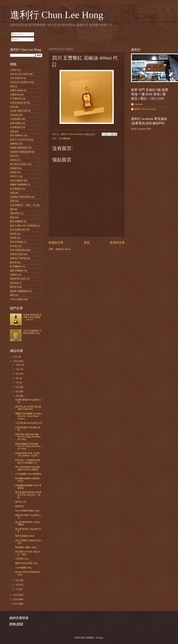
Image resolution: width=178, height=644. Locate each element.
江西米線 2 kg (22, 559)
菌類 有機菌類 (17, 221)
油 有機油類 (64, 139)
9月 (18, 374)
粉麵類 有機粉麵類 (19, 185)
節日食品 (14, 246)
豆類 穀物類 (16, 119)
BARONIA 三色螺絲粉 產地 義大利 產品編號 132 (28, 461)
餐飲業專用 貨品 (18, 279)
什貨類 (13, 70)
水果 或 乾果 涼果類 (19, 74)
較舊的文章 (117, 243)
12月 (18, 365)
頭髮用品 (14, 275)
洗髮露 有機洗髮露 (19, 148)
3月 (18, 580)
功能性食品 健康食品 (20, 82)
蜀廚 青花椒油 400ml (25, 536)
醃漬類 (13, 262)
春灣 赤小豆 (21, 502)
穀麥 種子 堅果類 (18, 258)
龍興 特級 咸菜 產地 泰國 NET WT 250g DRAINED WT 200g (28, 437)
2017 (16, 604)
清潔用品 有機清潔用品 (21, 197)
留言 (15, 39)
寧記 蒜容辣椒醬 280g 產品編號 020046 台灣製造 (28, 468)
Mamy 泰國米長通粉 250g (27, 511)
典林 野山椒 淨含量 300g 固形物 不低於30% (28, 408)
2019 (16, 595)
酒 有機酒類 (16, 189)
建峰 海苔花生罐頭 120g (26, 563)
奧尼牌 (13, 238)
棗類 (12, 209)
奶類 (12, 86)
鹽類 (12, 295)
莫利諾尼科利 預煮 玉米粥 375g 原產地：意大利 (27, 454)
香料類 (13, 160)
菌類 (12, 217)
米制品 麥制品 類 (18, 103)
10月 (18, 369)
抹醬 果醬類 (16, 123)
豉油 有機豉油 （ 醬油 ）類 (23, 205)
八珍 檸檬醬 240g (23, 568)
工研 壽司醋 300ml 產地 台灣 (29, 423)
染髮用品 (14, 144)
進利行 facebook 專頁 (141, 129)
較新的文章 (56, 243)
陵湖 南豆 (20, 506)
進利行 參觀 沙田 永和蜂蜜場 (23, 226)
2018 (16, 599)
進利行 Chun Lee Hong (57, 15)
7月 (18, 383)
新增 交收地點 (17, 242)
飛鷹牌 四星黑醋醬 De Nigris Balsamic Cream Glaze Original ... (28, 416)
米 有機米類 (16, 99)
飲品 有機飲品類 (18, 230)
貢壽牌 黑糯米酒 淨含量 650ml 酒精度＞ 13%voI (32, 317)
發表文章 (17, 34)
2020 (16, 361)
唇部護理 (14, 168)
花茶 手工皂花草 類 (19, 140)
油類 (12, 131)
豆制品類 (14, 115)
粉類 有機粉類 (17, 181)
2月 (18, 585)
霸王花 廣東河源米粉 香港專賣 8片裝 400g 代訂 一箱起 (28, 495)
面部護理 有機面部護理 (21, 152)
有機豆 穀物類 (17, 90)
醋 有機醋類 (16, 266)
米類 (12, 107)
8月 (18, 378)
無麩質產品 (15, 213)
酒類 (12, 193)
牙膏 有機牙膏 (17, 78)
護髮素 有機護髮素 (19, 291)
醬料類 (13, 287)
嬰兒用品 (14, 283)
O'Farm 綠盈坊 (17, 299)
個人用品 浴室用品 (19, 164)
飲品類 (13, 234)
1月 (18, 589)
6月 (18, 387)
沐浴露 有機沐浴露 (19, 111)
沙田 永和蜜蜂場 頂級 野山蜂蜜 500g (32, 332)
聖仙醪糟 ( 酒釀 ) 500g (26, 547)
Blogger (100, 638)
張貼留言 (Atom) (63, 249)
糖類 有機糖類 (17, 271)
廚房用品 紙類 (17, 254)
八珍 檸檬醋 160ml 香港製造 (28, 474)
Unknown (139, 104)
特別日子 (14, 176)
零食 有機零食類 (18, 250)
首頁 (87, 243)
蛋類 (12, 201)
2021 (16, 357)
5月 (18, 392)
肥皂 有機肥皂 (17, 135)
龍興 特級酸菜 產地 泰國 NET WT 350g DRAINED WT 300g (28, 446)
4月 (18, 396)
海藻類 (13, 172)
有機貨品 (14, 95)
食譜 (12, 156)
